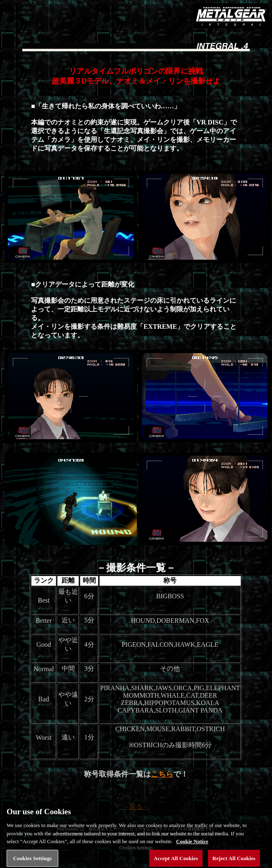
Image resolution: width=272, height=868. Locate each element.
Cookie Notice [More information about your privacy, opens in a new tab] (192, 845)
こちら (162, 774)
